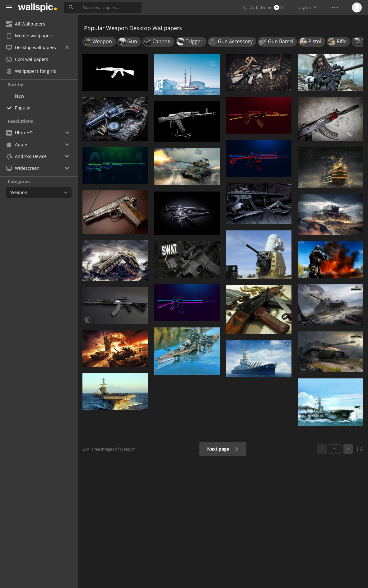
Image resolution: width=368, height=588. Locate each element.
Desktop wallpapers (37, 47)
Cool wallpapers (27, 59)
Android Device (26, 156)
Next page (223, 449)
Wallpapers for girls (31, 71)
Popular (23, 108)
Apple (17, 144)
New (20, 96)
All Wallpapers (26, 24)
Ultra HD (19, 133)
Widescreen (23, 168)
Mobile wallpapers (30, 36)
